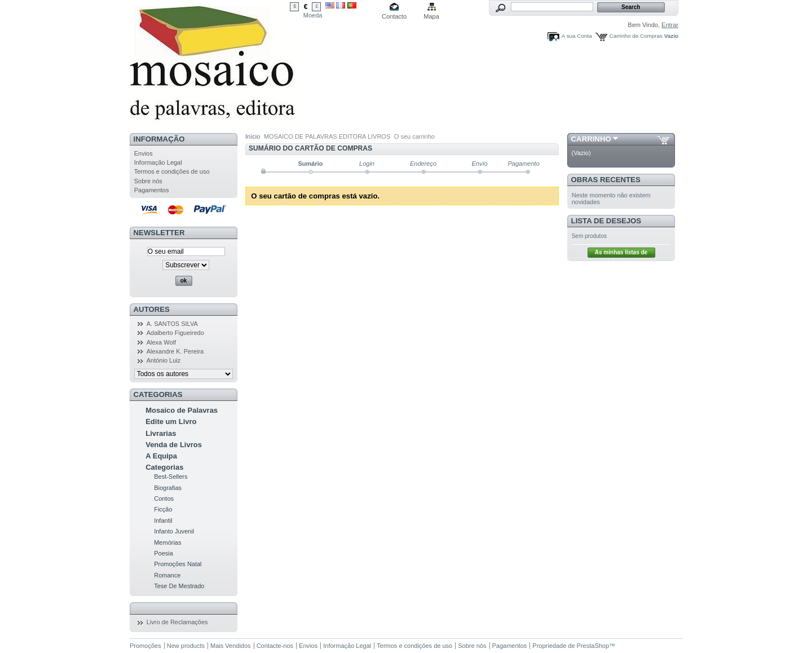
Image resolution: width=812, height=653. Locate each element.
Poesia (164, 553)
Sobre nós (148, 181)
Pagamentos (152, 190)
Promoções (145, 646)
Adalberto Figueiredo (175, 333)
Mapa (431, 16)
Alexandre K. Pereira (175, 351)
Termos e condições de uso (172, 171)
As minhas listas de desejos (621, 253)
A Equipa (161, 456)
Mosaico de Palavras (182, 410)
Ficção (163, 509)
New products (186, 646)
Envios (144, 153)
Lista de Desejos (606, 221)
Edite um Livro (171, 422)
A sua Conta (577, 36)
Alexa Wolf (161, 342)
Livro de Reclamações (177, 622)
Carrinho (591, 139)
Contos (164, 498)
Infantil (163, 520)
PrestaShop (593, 646)
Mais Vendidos (231, 646)
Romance (167, 575)
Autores (152, 309)
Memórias (167, 542)
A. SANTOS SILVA (172, 324)
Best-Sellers (171, 476)
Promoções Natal (178, 564)
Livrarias (161, 433)
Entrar (670, 25)
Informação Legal (158, 162)
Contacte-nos (275, 646)
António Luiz (164, 360)
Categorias (164, 467)
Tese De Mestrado (179, 586)
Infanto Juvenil (174, 531)
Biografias (168, 488)
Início (253, 136)
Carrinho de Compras (636, 36)
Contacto (394, 16)
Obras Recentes (606, 180)
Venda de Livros (174, 445)
